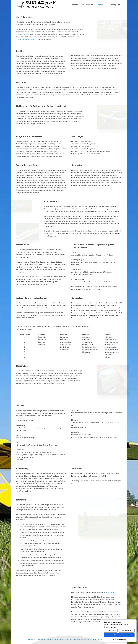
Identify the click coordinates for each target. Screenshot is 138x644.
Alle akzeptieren (119, 635)
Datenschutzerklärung (63, 640)
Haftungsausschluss (45, 640)
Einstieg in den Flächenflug (26, 39)
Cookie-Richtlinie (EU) (82, 640)
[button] (92, 5)
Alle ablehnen (127, 631)
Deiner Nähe (110, 592)
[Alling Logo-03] (36, 5)
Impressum (98, 640)
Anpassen (111, 631)
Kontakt (32, 640)
